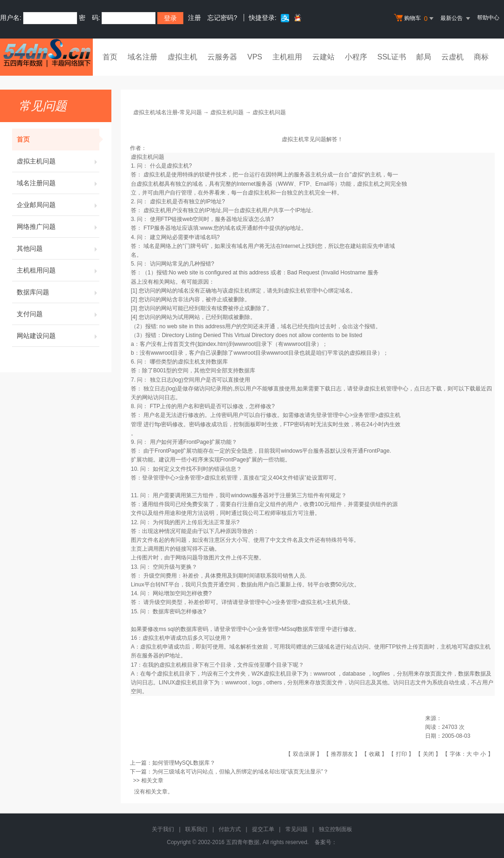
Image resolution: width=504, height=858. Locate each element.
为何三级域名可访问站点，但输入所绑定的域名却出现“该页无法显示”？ (240, 772)
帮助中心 (488, 18)
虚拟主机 (182, 57)
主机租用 (287, 57)
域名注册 (142, 57)
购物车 (415, 19)
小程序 (356, 57)
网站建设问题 (58, 336)
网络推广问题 (58, 227)
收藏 (375, 754)
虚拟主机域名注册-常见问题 (168, 112)
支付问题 (58, 314)
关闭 (428, 754)
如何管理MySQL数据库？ (184, 763)
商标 (481, 57)
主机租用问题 (58, 270)
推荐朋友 (342, 754)
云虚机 (452, 57)
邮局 (424, 57)
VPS (255, 57)
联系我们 (196, 829)
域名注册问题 (58, 183)
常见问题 (297, 829)
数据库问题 (58, 292)
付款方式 (230, 829)
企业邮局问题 (58, 205)
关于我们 (163, 829)
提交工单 (263, 829)
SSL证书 (392, 57)
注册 (194, 18)
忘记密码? (222, 18)
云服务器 (222, 57)
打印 (401, 754)
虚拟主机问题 (58, 161)
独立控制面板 (336, 829)
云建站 (323, 57)
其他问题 (58, 248)
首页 (110, 57)
